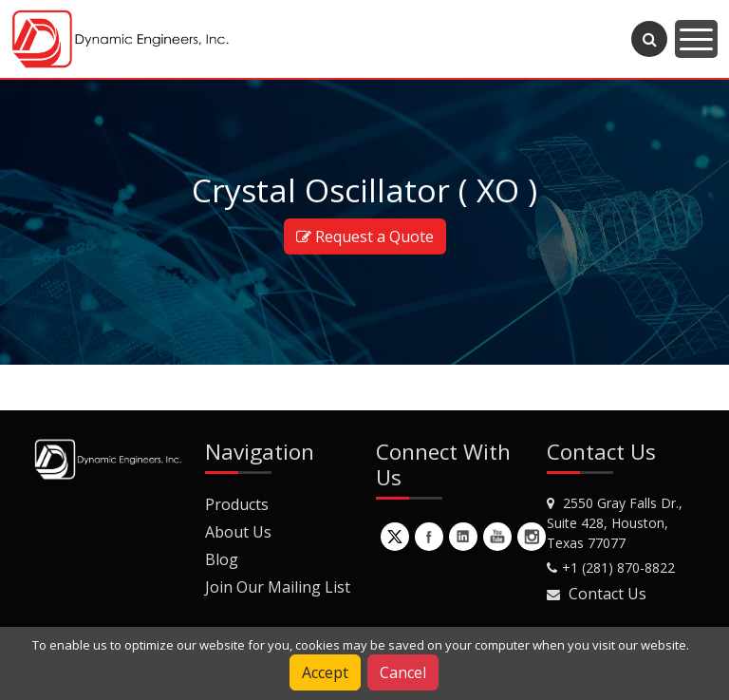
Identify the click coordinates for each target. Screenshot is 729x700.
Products (237, 504)
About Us (238, 532)
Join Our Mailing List (278, 587)
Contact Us (607, 594)
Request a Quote (365, 236)
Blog (222, 559)
